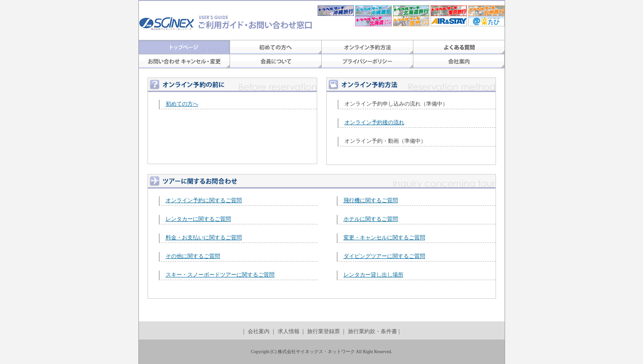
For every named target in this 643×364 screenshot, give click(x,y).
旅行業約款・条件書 (373, 331)
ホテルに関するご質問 (371, 219)
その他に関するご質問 (193, 256)
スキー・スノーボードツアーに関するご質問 (220, 275)
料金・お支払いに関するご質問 (204, 238)
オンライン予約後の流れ (374, 122)
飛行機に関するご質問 (371, 200)
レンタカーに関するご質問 (198, 219)
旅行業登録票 (324, 331)
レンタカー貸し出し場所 (373, 275)
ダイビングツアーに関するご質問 (384, 256)
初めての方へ (182, 104)
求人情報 (289, 331)
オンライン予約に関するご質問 (204, 200)
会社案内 (259, 331)
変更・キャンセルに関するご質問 (384, 238)
